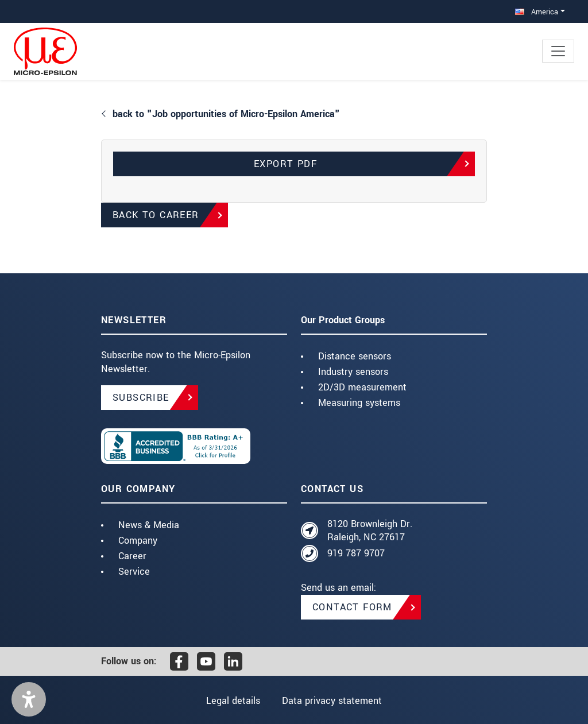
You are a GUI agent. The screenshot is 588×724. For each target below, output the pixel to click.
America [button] (537, 12)
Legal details (233, 701)
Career (132, 556)
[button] (29, 699)
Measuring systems (359, 403)
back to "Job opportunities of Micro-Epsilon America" (226, 114)
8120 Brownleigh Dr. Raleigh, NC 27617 (370, 531)
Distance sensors (355, 356)
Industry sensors (353, 372)
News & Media (149, 525)
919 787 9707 (356, 553)
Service (134, 572)
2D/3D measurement (362, 387)
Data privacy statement (332, 701)
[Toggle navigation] (558, 51)
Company (138, 541)
